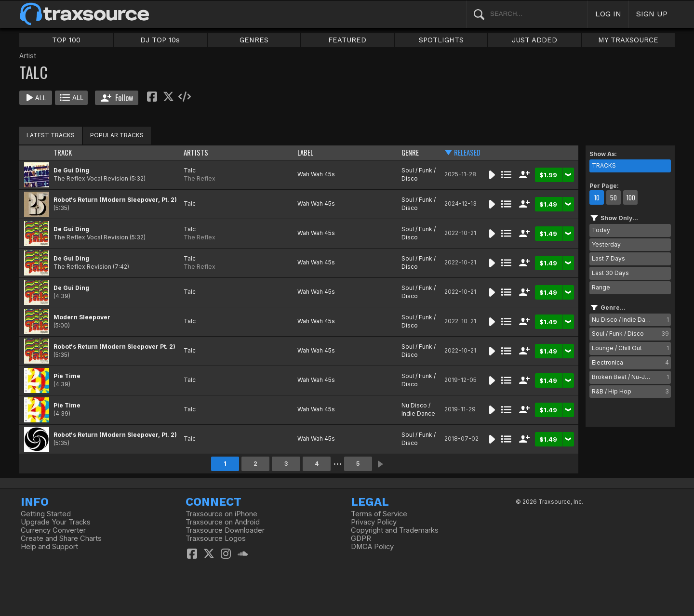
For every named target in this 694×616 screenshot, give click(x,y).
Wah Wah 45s (316, 174)
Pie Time (67, 376)
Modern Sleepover (82, 317)
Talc (190, 170)
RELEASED (467, 152)
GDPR (361, 538)
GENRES (254, 40)
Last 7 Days (608, 258)
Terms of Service (379, 514)
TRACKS (604, 165)
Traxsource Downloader (225, 530)
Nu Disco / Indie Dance (418, 409)
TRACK (63, 152)
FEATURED (347, 40)
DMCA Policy (372, 547)
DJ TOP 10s (160, 40)
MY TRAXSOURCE (628, 40)
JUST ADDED (534, 40)
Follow (117, 98)
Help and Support (49, 547)
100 (631, 197)
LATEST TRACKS (51, 135)
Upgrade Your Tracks (56, 522)
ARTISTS (196, 152)
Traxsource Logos (216, 538)
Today (601, 230)
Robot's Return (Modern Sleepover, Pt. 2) (115, 200)
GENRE (410, 152)
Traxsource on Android (223, 522)
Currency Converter (53, 530)
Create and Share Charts (61, 538)
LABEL (305, 152)
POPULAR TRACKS (117, 135)
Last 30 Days (610, 273)
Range (601, 287)
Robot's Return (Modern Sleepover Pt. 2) (114, 347)
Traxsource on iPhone (221, 514)
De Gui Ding (71, 170)
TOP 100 (66, 40)
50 (614, 197)
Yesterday (606, 244)
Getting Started (46, 514)
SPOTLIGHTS (441, 40)
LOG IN (608, 14)
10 (597, 197)
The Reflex (200, 178)
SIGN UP (652, 14)
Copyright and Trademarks (395, 530)
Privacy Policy (374, 522)
